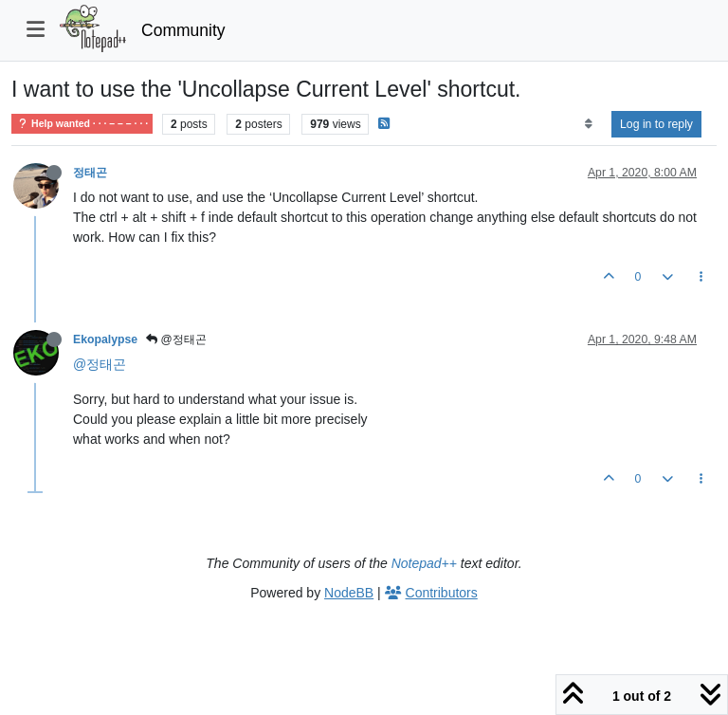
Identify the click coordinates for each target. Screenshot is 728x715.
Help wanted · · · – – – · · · (82, 124)
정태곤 (90, 173)
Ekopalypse (105, 339)
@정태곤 (176, 339)
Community (183, 30)
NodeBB (349, 593)
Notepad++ (424, 563)
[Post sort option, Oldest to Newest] (588, 124)
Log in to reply (656, 124)
